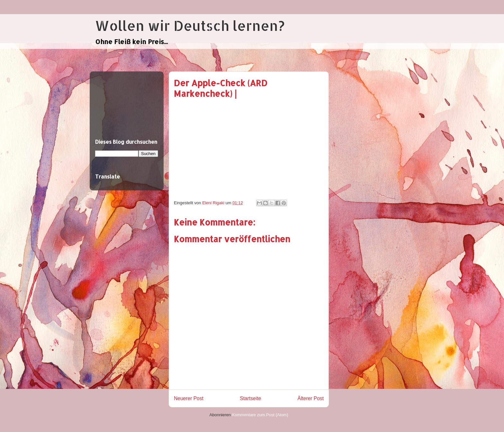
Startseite (250, 398)
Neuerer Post (189, 398)
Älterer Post (311, 398)
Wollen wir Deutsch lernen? (190, 26)
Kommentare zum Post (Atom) (260, 415)
